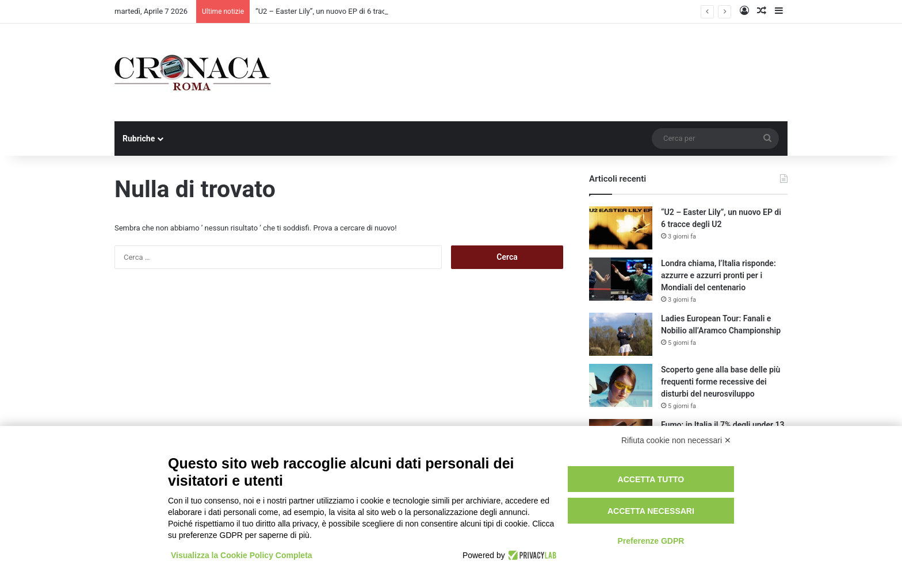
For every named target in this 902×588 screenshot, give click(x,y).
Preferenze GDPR (651, 541)
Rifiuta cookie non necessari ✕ (676, 440)
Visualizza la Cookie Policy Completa (242, 555)
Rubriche (139, 139)
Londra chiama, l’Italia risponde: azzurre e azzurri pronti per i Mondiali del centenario (718, 275)
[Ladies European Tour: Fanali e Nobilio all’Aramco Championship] (621, 334)
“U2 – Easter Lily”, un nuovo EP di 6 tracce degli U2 (339, 11)
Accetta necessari (651, 511)
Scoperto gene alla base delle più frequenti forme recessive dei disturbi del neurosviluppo (721, 382)
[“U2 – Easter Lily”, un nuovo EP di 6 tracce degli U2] (621, 228)
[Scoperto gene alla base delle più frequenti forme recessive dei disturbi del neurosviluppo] (621, 385)
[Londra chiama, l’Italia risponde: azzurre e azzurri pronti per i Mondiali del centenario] (621, 279)
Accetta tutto (651, 479)
